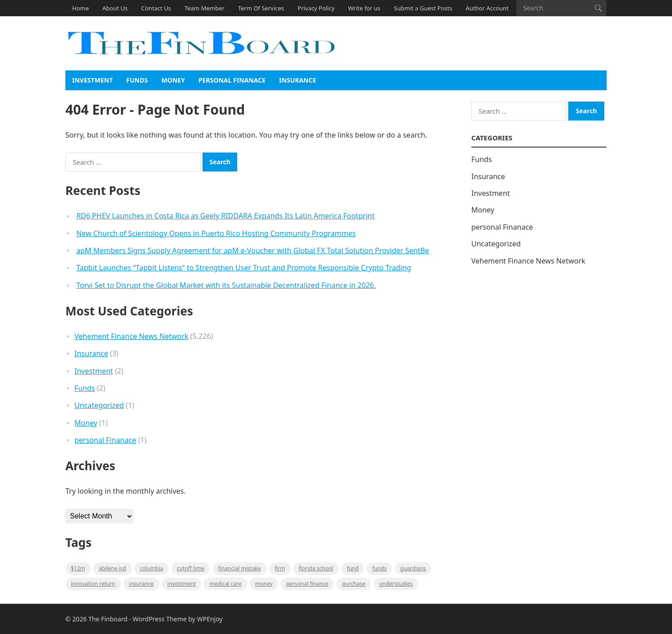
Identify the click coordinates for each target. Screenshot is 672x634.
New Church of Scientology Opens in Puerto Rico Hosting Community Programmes (216, 233)
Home (81, 8)
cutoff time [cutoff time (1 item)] (191, 568)
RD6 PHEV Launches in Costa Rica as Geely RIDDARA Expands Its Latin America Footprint (226, 216)
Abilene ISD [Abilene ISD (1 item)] (113, 568)
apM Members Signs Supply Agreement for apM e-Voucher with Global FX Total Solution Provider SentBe (253, 250)
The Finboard (108, 619)
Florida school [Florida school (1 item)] (316, 568)
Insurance (298, 80)
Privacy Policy (316, 8)
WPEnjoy (210, 619)
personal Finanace (232, 80)
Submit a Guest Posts (423, 8)
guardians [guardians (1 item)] (413, 568)
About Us (115, 8)
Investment (92, 80)
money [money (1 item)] (264, 584)
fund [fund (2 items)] (353, 568)
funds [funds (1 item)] (379, 568)
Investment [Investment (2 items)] (182, 584)
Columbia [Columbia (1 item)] (152, 568)
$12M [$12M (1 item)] (78, 568)
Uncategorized (99, 405)
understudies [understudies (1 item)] (396, 584)
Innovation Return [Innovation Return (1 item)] (93, 584)
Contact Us (156, 8)
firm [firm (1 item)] (280, 568)
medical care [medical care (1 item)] (225, 584)
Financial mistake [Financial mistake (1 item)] (240, 568)
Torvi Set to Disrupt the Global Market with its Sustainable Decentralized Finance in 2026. (226, 285)
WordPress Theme (160, 619)
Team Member (204, 8)
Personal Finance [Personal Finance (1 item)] (307, 584)
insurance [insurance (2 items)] (141, 584)
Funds (137, 80)
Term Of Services (261, 8)
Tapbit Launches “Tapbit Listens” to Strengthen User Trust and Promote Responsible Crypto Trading (244, 268)
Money (173, 80)
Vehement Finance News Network (131, 336)
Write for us (364, 8)
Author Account (487, 8)
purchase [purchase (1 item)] (354, 584)
